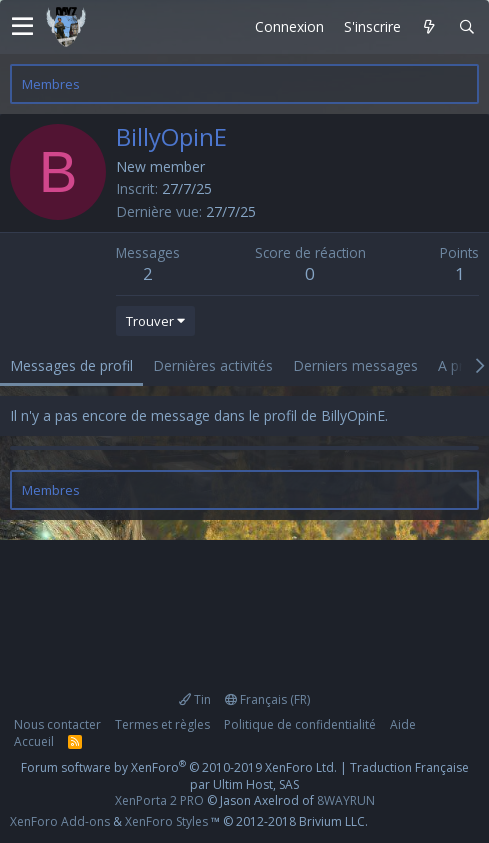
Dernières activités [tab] (213, 365)
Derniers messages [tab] (355, 365)
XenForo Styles (166, 821)
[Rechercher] (466, 27)
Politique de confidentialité (300, 724)
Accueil (34, 741)
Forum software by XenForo (179, 767)
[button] (22, 27)
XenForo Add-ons (60, 821)
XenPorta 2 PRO (159, 800)
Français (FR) (267, 699)
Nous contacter (57, 724)
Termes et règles (162, 724)
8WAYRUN (346, 800)
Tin (195, 699)
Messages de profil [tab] (71, 365)
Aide (403, 724)
